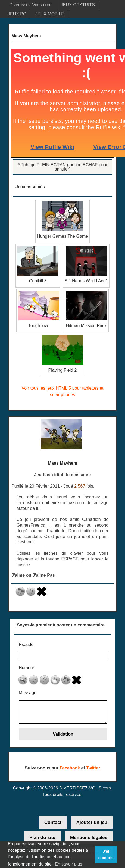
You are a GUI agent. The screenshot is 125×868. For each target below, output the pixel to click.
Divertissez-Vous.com (30, 5)
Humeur (26, 668)
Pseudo (26, 645)
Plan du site (42, 838)
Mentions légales (89, 838)
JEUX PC (17, 14)
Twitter (93, 768)
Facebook (70, 768)
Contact (53, 822)
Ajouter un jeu (92, 822)
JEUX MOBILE (50, 14)
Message (28, 693)
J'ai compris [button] (106, 854)
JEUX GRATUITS (78, 5)
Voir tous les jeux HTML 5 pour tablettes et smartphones (63, 391)
